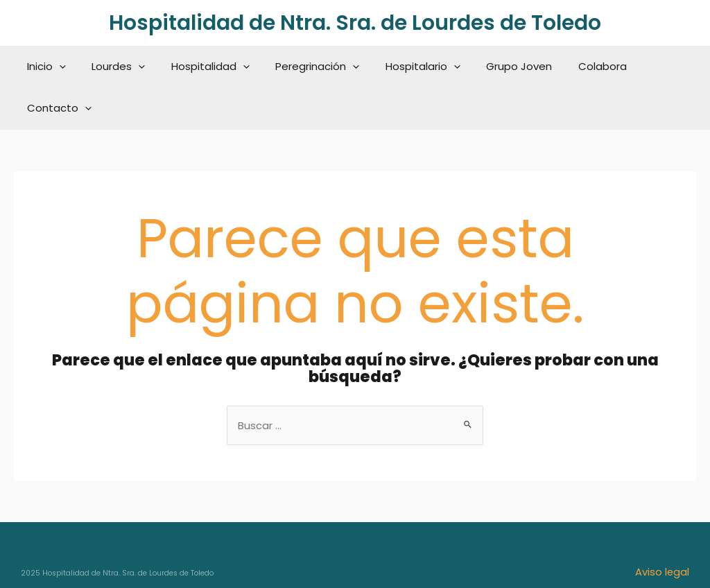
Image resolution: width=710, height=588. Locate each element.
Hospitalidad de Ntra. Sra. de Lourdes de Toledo (355, 23)
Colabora (573, 66)
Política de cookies (641, 552)
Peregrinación (303, 67)
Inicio (48, 67)
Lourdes (115, 67)
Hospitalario (404, 67)
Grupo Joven (495, 66)
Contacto (650, 67)
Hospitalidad (201, 67)
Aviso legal (662, 530)
